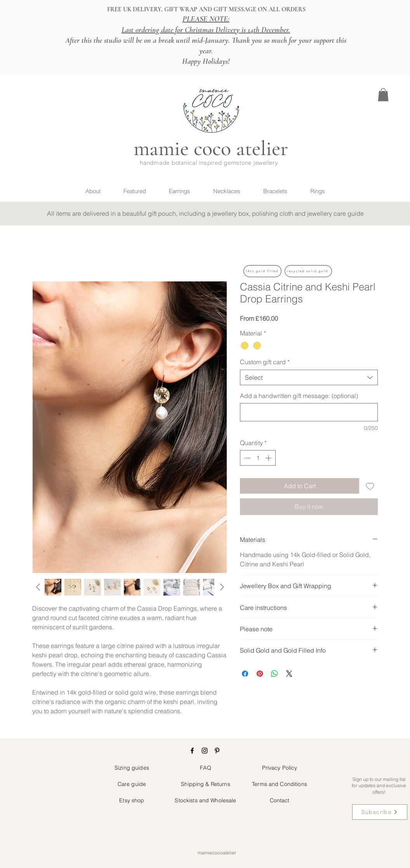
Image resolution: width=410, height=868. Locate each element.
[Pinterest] (217, 751)
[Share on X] (289, 674)
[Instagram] (205, 751)
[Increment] (269, 458)
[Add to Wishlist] (370, 486)
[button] (383, 95)
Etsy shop (132, 800)
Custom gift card (265, 362)
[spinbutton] (258, 458)
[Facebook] (192, 751)
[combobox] (309, 377)
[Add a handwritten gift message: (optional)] (309, 412)
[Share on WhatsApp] (274, 674)
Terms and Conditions (280, 784)
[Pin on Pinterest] (260, 674)
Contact (280, 800)
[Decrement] (247, 458)
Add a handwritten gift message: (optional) (299, 396)
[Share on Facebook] (245, 674)
